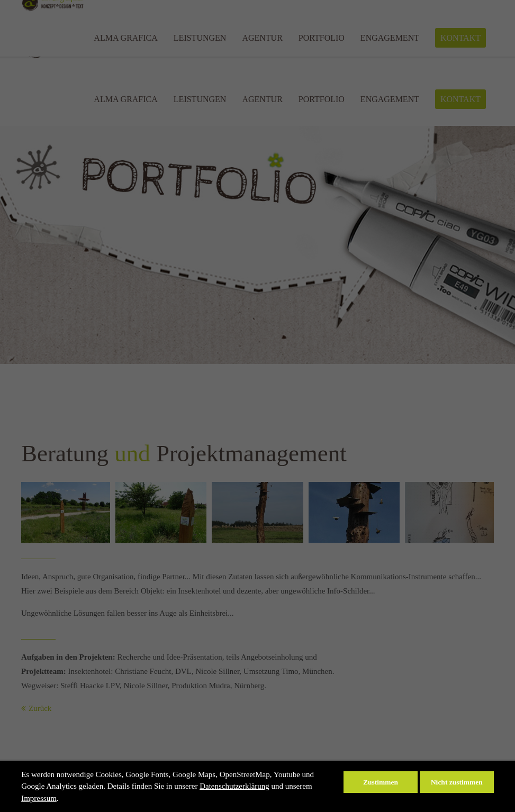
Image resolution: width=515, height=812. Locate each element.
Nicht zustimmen (457, 782)
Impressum (39, 798)
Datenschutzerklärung (234, 786)
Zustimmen (381, 782)
